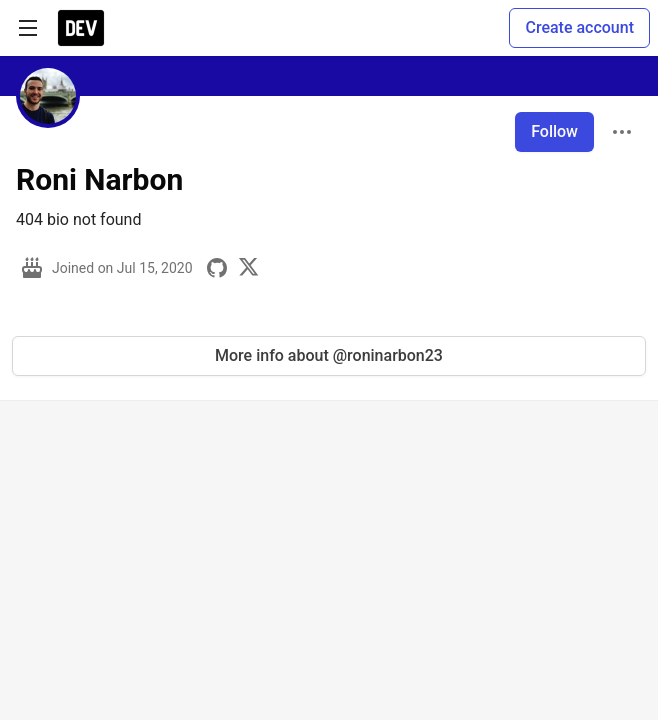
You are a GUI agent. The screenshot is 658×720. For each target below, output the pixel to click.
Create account (579, 27)
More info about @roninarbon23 (329, 355)
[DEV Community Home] (81, 28)
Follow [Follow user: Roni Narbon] (554, 131)
